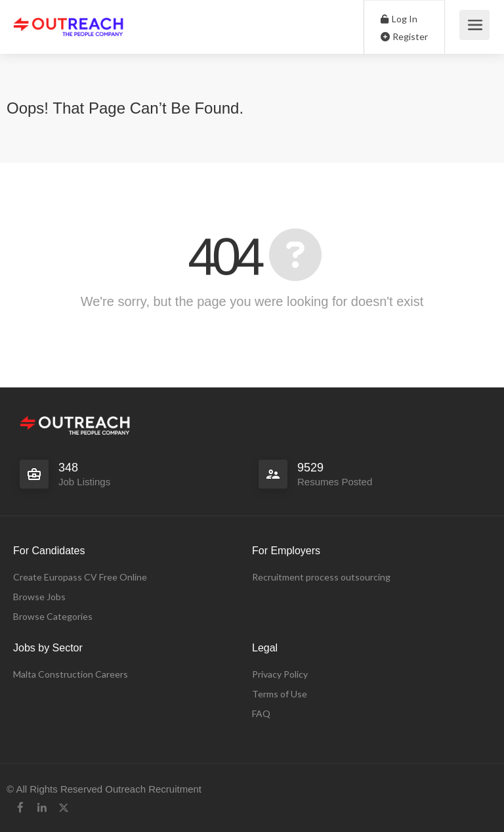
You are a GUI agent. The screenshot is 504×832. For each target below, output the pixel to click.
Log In (399, 19)
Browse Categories (53, 616)
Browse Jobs (39, 597)
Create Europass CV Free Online (80, 577)
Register (404, 36)
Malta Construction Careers (71, 674)
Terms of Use (280, 694)
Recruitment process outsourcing (321, 577)
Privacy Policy (280, 674)
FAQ (261, 713)
